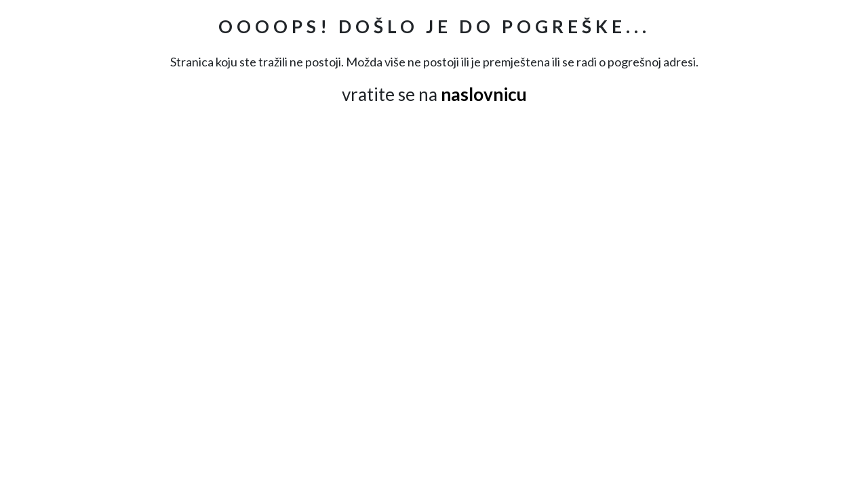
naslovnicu (484, 94)
